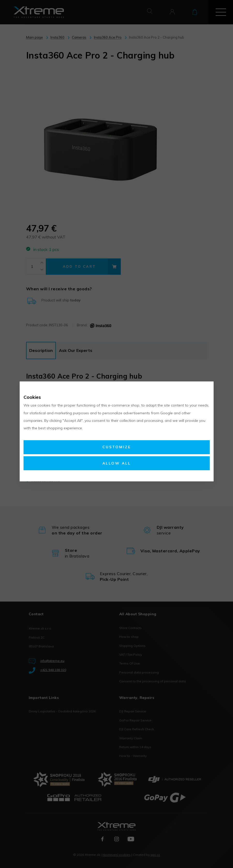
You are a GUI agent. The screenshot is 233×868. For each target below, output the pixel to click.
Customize (117, 447)
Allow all (117, 463)
